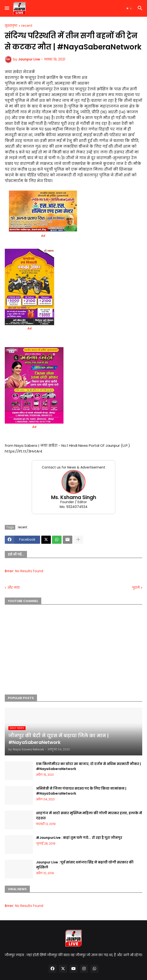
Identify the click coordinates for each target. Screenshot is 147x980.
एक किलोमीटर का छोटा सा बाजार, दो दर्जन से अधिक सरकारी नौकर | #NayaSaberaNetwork (88, 766)
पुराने (136, 588)
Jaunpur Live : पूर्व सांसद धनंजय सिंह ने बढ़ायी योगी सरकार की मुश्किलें (85, 865)
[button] (7, 8)
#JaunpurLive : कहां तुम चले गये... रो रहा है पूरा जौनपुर (79, 838)
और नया (13, 588)
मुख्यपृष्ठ (11, 26)
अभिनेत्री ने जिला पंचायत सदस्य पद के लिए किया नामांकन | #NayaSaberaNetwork (81, 791)
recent (27, 26)
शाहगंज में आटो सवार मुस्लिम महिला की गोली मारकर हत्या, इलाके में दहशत (89, 816)
